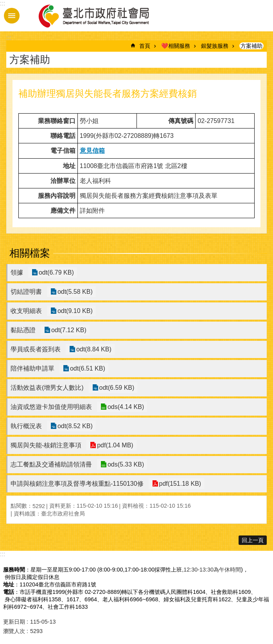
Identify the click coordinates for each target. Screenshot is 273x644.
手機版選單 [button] (12, 16)
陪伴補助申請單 (32, 368)
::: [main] (9, 38)
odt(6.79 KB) (56, 272)
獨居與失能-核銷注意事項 (46, 445)
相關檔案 (30, 253)
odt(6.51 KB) (87, 368)
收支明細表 (26, 311)
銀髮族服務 (215, 46)
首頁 (145, 46)
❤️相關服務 (176, 46)
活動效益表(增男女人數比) (47, 388)
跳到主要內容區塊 (4, 4)
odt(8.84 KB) (93, 349)
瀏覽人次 (14, 631)
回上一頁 (253, 540)
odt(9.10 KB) (74, 311)
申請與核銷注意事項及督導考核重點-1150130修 (77, 484)
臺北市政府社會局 (103, 16)
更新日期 (14, 622)
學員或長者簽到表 (36, 349)
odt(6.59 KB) (116, 388)
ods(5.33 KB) (125, 464)
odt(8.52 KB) (74, 426)
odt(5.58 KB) (74, 292)
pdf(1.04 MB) (114, 445)
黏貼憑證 (23, 330)
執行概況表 (26, 426)
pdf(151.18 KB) (180, 484)
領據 (17, 272)
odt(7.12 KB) (68, 330)
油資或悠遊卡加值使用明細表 (51, 407)
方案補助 (251, 46)
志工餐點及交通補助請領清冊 (51, 464)
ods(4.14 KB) (125, 407)
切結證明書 (26, 292)
